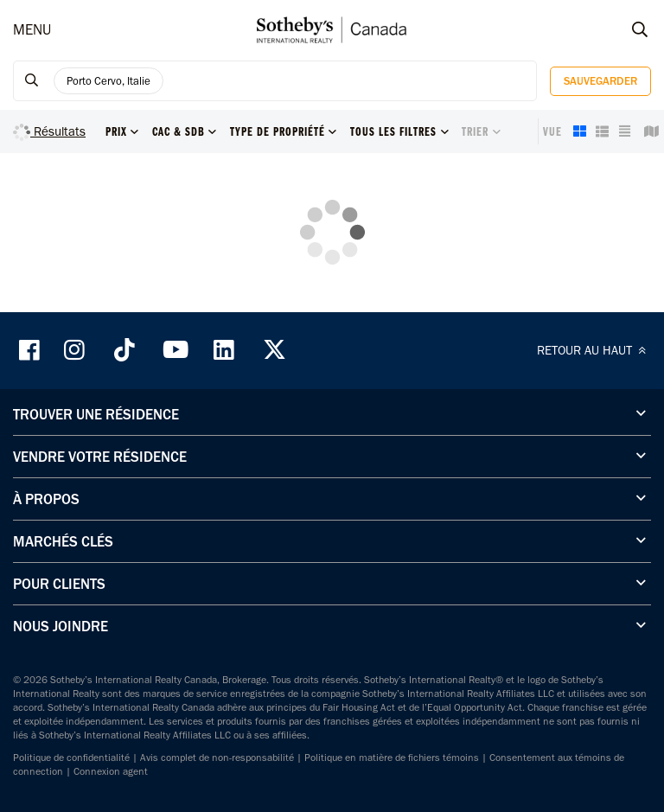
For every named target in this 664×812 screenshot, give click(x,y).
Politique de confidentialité (71, 758)
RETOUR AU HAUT (594, 350)
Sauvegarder (600, 81)
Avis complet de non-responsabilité (217, 758)
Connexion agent (111, 771)
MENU (32, 29)
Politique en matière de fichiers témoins (392, 758)
